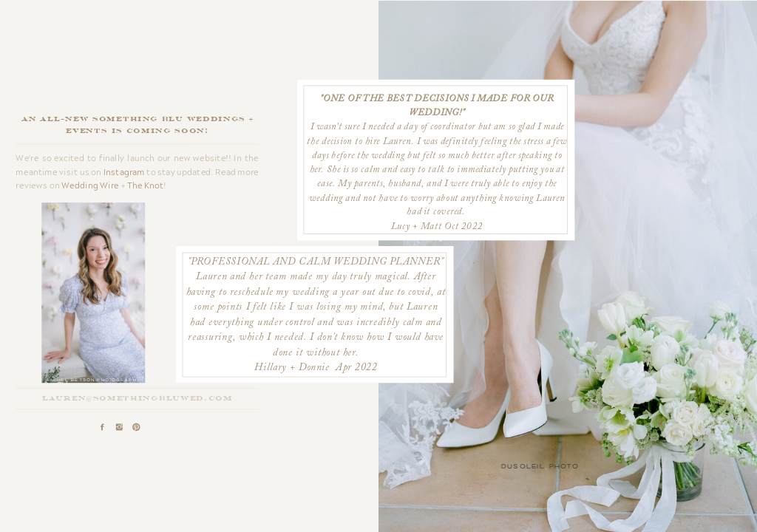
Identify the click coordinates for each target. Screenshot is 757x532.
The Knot (146, 185)
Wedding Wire (90, 185)
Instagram (124, 172)
